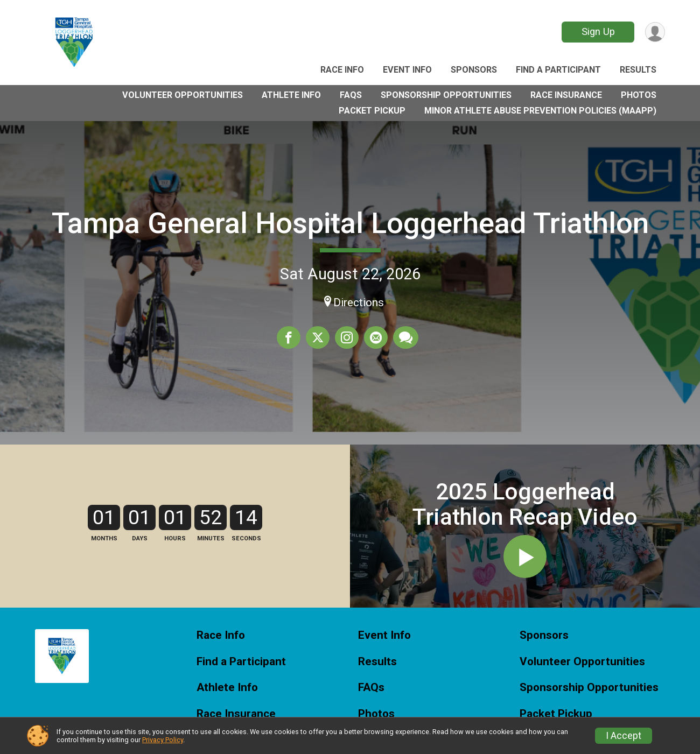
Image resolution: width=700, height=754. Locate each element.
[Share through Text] (406, 337)
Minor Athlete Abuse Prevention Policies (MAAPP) (540, 111)
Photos (639, 95)
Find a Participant (558, 70)
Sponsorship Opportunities (446, 95)
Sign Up (598, 31)
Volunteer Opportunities (183, 95)
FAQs (351, 95)
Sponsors (474, 70)
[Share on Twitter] (318, 337)
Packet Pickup (372, 111)
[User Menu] (655, 32)
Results (638, 70)
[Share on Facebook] (289, 337)
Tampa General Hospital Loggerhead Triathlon (350, 223)
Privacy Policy (163, 740)
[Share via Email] (376, 337)
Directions (359, 302)
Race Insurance (566, 95)
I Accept (624, 736)
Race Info (342, 70)
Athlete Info (291, 95)
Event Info (407, 70)
